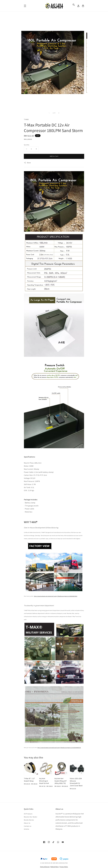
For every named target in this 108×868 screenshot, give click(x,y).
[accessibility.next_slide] (59, 113)
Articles (27, 829)
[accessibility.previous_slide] (49, 113)
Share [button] (27, 163)
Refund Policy (55, 867)
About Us (27, 823)
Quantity (27, 145)
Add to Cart (54, 156)
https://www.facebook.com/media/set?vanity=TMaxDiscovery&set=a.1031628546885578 (59, 748)
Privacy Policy (64, 867)
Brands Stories (29, 820)
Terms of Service (45, 867)
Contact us (28, 826)
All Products (28, 814)
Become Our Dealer (31, 817)
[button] (74, 5)
